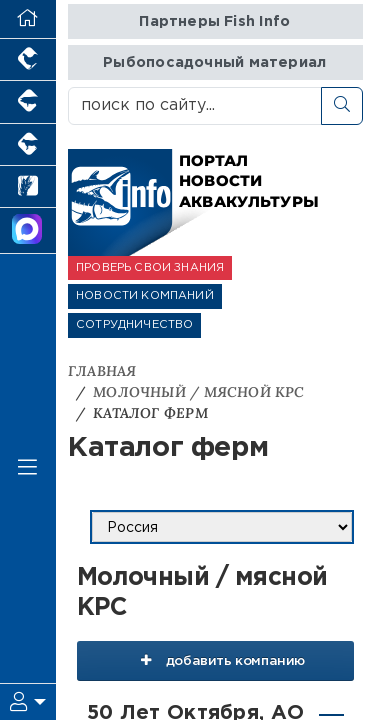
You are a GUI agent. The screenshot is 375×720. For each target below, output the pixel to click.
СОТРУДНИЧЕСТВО (134, 325)
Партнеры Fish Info (214, 21)
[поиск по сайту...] (195, 106)
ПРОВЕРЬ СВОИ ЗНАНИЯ (150, 268)
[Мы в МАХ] (28, 231)
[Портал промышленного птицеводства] (28, 60)
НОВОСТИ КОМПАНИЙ (145, 296)
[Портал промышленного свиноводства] (28, 102)
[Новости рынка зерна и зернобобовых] (28, 187)
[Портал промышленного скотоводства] (28, 145)
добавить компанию (215, 660)
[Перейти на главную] (28, 19)
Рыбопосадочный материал (214, 62)
